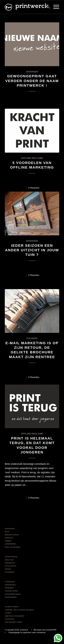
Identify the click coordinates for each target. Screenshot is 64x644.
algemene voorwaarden (15, 616)
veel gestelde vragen (13, 622)
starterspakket (11, 597)
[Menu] (55, 7)
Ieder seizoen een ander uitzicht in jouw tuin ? (32, 250)
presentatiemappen (13, 594)
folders (32, 338)
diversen (32, 72)
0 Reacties (34, 188)
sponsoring (9, 619)
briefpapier (9, 588)
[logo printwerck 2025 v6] (27, 7)
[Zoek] (47, 7)
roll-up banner (11, 566)
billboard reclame (12, 535)
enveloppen (10, 572)
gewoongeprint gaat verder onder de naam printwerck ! (32, 81)
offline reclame (32, 158)
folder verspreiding (13, 547)
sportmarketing (11, 557)
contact (8, 613)
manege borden (11, 591)
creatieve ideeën (12, 607)
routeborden (10, 582)
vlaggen (8, 541)
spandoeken (10, 529)
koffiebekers (10, 563)
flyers (7, 532)
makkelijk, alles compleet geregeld (19, 610)
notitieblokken (10, 544)
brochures (9, 538)
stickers (8, 569)
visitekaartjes (10, 585)
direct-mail (9, 560)
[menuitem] (47, 7)
